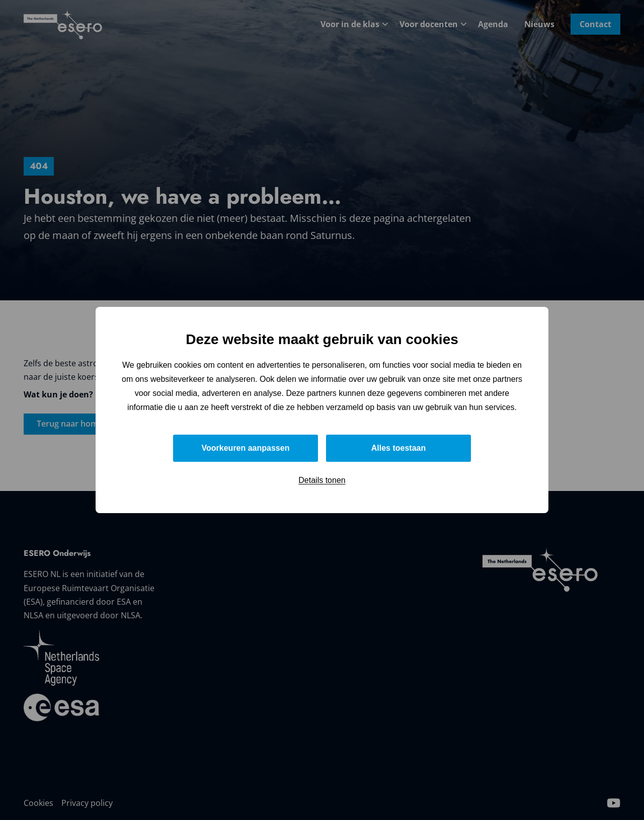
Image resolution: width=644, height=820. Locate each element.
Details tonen (322, 480)
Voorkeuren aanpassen (246, 448)
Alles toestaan (398, 448)
